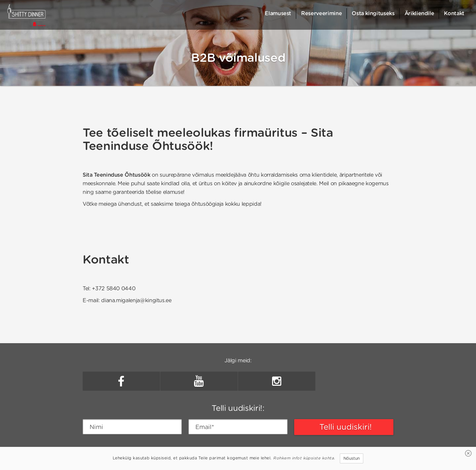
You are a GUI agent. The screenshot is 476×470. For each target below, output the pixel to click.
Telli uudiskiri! (346, 427)
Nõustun (352, 458)
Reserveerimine (321, 13)
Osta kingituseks (373, 13)
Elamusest (278, 13)
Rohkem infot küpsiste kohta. (304, 458)
